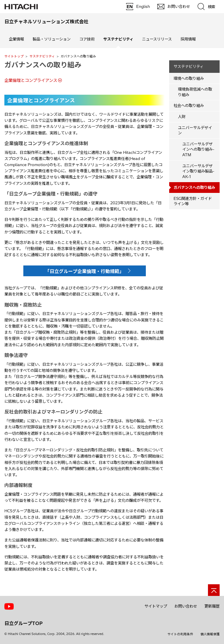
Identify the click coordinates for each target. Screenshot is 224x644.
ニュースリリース (157, 39)
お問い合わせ (186, 606)
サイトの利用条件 (180, 634)
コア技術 (87, 39)
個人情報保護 (210, 634)
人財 (182, 117)
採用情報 (188, 39)
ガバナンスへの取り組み (43, 65)
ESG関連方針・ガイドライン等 (193, 201)
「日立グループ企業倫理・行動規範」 (84, 271)
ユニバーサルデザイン (195, 130)
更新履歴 (212, 606)
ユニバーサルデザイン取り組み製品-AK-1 (198, 171)
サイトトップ (14, 56)
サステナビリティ (42, 56)
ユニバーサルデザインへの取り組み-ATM (198, 149)
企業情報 (16, 39)
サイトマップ (156, 606)
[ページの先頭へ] (214, 590)
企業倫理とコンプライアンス (31, 80)
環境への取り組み (189, 78)
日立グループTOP (23, 623)
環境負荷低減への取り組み (195, 92)
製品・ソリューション (52, 39)
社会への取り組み (189, 105)
